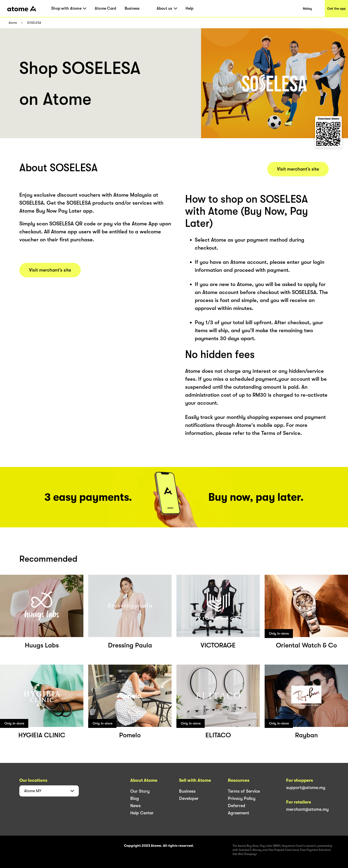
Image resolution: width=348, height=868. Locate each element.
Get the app (336, 8)
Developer (189, 798)
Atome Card (105, 8)
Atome (13, 23)
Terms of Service (244, 791)
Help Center (142, 813)
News (135, 806)
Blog (135, 798)
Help (190, 8)
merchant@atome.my (307, 809)
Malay (307, 8)
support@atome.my (306, 788)
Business (132, 8)
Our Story (140, 791)
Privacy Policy (242, 798)
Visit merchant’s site (50, 270)
